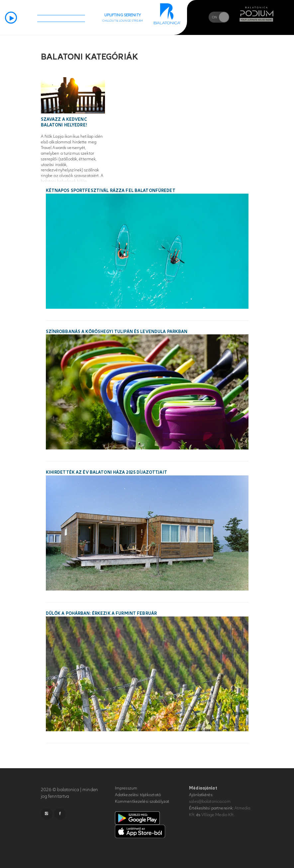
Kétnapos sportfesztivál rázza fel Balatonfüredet (111, 191)
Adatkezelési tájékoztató (138, 795)
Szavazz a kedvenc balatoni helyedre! (64, 122)
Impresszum (126, 788)
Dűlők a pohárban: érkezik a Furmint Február (101, 613)
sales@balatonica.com (210, 801)
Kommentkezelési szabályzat (142, 801)
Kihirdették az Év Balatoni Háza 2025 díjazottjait (106, 472)
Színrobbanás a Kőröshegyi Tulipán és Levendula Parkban (117, 332)
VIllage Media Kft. (218, 815)
